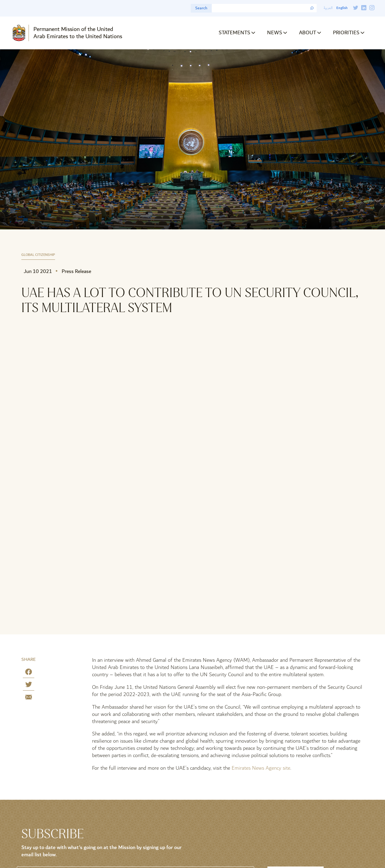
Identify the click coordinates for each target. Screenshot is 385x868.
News (275, 33)
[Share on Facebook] (29, 673)
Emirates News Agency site (261, 768)
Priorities (346, 33)
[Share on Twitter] (29, 686)
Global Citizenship (38, 255)
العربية (328, 8)
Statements (234, 33)
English (342, 8)
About (308, 33)
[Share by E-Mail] (29, 698)
